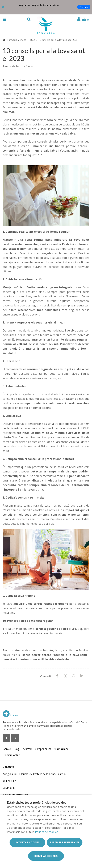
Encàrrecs (27, 749)
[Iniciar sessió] (79, 19)
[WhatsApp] (74, 676)
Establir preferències (65, 842)
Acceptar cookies (27, 842)
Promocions (61, 749)
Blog (33, 40)
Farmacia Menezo (17, 40)
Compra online (43, 749)
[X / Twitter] (65, 676)
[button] (4, 19)
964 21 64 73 (10, 781)
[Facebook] (57, 676)
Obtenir (84, 7)
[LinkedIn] (82, 676)
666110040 (9, 788)
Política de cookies (47, 832)
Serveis (7, 749)
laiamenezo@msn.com (15, 795)
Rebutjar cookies (46, 856)
